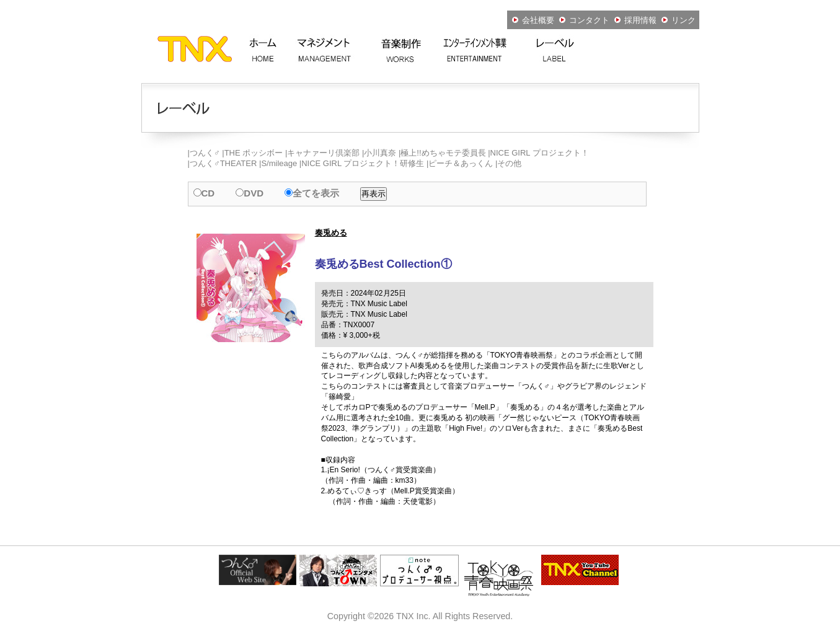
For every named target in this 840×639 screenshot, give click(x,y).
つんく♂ (205, 153)
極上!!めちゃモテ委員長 (443, 153)
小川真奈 (380, 153)
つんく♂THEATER (223, 163)
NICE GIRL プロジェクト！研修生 (363, 163)
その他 (509, 163)
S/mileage (279, 163)
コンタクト (584, 20)
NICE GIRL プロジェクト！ (540, 153)
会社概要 (533, 20)
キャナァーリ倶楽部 (323, 153)
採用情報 (635, 20)
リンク (679, 20)
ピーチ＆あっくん (461, 163)
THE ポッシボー (254, 153)
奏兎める (331, 233)
